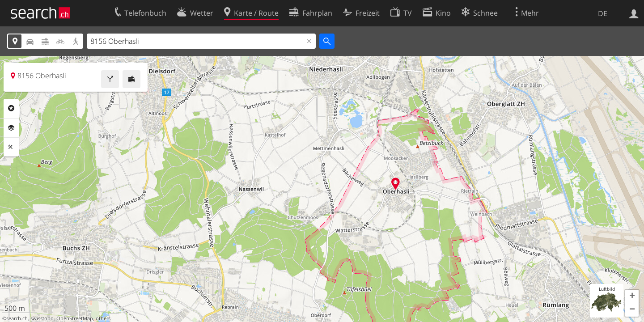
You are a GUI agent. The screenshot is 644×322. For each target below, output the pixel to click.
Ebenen (11, 128)
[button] (632, 297)
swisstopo (42, 318)
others (103, 318)
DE (603, 13)
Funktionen (11, 147)
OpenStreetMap (75, 318)
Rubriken (11, 108)
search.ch (17, 318)
